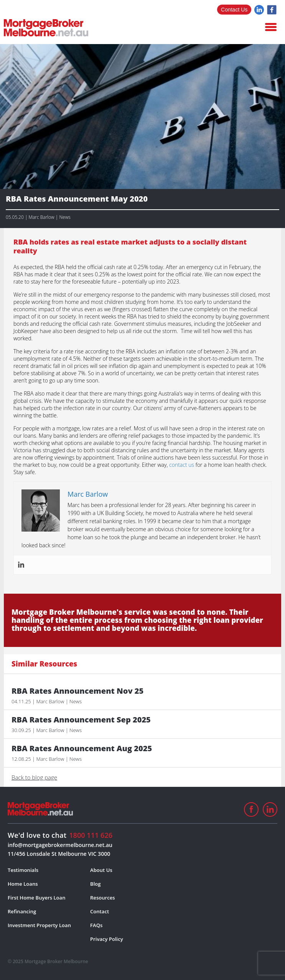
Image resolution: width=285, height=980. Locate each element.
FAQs (96, 925)
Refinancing (22, 911)
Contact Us (234, 10)
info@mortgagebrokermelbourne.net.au (60, 845)
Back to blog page (34, 777)
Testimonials (23, 870)
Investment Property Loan (39, 925)
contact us (182, 465)
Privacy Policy (107, 939)
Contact (100, 911)
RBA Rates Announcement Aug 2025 (82, 749)
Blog (96, 884)
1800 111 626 (91, 835)
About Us (101, 870)
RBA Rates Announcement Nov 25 (77, 691)
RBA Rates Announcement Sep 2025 (81, 720)
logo (46, 28)
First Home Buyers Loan (36, 898)
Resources (103, 898)
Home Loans (23, 884)
